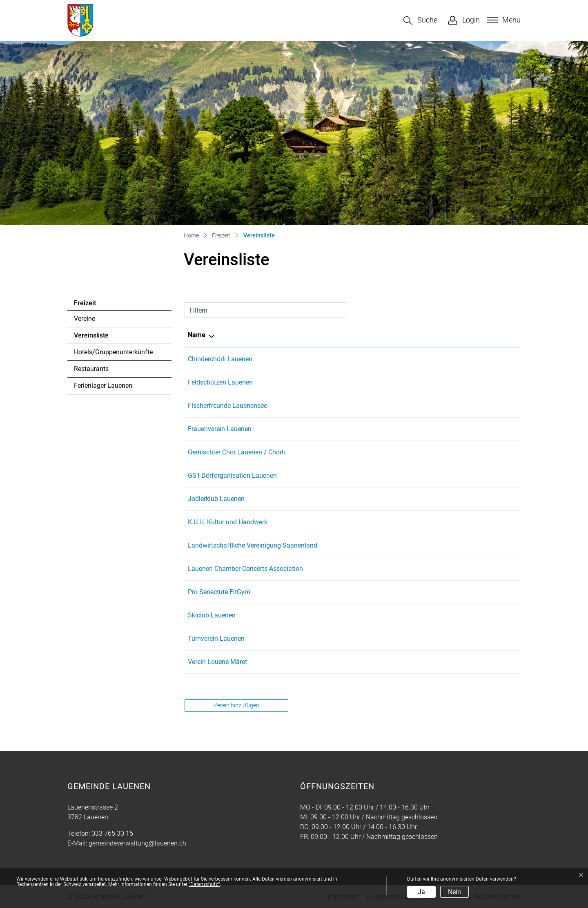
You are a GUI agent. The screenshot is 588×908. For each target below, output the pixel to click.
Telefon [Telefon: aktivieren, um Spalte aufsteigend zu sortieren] (357, 335)
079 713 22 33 (367, 382)
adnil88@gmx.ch (427, 639)
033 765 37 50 (367, 522)
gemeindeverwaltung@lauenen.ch (137, 843)
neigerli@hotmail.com (434, 592)
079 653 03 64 (367, 545)
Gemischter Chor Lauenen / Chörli (236, 452)
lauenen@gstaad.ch (431, 475)
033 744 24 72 (367, 662)
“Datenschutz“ (204, 884)
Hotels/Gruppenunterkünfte (113, 352)
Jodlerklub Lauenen (216, 499)
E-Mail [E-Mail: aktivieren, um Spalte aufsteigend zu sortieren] (412, 335)
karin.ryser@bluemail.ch (437, 522)
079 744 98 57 (367, 359)
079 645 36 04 (367, 452)
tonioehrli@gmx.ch (429, 382)
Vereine (85, 319)
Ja (421, 892)
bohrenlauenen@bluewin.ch (442, 452)
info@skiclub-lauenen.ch (438, 615)
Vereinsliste (96, 338)
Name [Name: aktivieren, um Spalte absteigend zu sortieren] (197, 335)
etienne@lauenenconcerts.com (446, 569)
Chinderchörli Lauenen (220, 359)
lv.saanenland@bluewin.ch (441, 545)
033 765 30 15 (112, 833)
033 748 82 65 (367, 475)
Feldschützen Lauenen (220, 382)
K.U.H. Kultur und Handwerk (228, 522)
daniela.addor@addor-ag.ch (442, 662)
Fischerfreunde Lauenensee (227, 406)
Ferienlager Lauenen (103, 386)
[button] (420, 21)
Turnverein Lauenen (216, 639)
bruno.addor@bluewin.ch (438, 406)
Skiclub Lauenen (212, 615)
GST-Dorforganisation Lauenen (232, 475)
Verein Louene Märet (217, 662)
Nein (454, 892)
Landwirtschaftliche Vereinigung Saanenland (253, 545)
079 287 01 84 (367, 569)
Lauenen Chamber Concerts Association (245, 569)
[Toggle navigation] (503, 20)
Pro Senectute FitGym (219, 592)
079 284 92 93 (367, 639)
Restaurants (91, 369)
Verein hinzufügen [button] (236, 705)
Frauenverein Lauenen (220, 429)
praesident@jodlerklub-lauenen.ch (451, 499)
